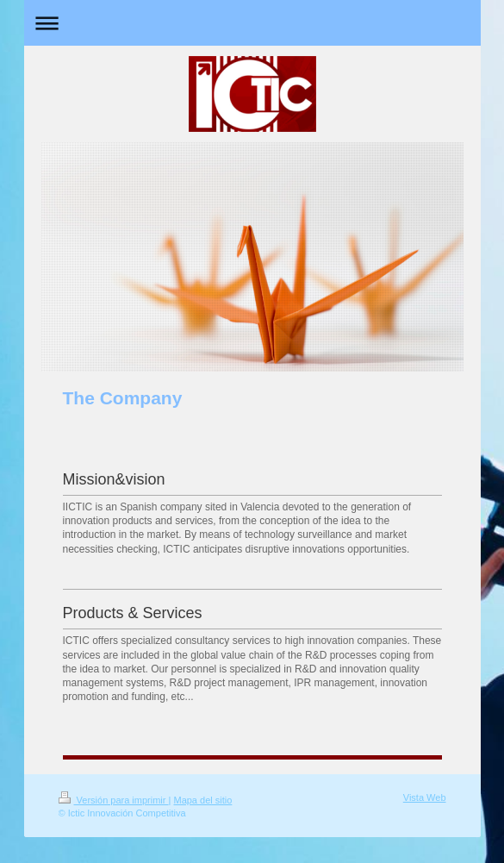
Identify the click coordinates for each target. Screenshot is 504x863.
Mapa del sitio (202, 800)
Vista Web (425, 797)
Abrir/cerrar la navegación (252, 23)
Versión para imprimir (114, 800)
